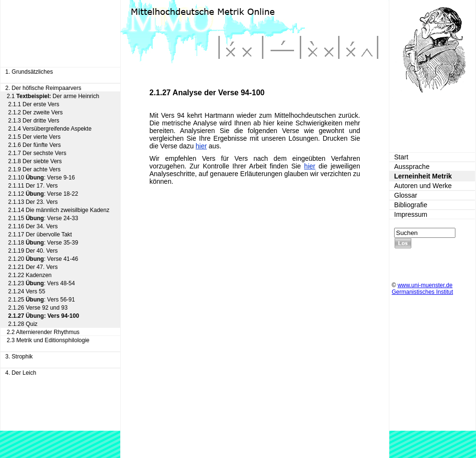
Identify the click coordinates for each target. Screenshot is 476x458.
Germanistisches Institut (422, 292)
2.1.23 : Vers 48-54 (41, 283)
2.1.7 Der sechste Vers (37, 153)
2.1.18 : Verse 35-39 (43, 243)
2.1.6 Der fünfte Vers (34, 145)
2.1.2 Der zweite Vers (35, 112)
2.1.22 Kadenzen (30, 275)
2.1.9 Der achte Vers (34, 169)
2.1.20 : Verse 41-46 (43, 259)
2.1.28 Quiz (23, 324)
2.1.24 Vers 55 (27, 291)
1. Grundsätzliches (29, 72)
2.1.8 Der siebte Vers (35, 161)
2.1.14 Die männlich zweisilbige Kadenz (59, 210)
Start (401, 157)
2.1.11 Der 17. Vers (33, 186)
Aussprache (412, 167)
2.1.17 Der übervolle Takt (40, 235)
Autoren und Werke (423, 186)
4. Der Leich (21, 373)
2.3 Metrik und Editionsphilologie (48, 340)
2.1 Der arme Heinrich (53, 96)
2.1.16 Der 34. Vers (33, 226)
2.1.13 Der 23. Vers (33, 202)
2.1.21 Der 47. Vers (33, 267)
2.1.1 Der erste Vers (34, 104)
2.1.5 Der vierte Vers (34, 137)
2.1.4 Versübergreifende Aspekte (50, 129)
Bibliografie (411, 205)
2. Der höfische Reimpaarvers (43, 88)
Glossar (406, 195)
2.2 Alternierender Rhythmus (43, 332)
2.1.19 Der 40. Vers (33, 251)
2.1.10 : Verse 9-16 (41, 178)
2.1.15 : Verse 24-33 (43, 218)
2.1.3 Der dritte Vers (34, 121)
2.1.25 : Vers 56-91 (41, 300)
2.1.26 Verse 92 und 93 (38, 308)
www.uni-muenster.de (425, 285)
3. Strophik (19, 357)
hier (201, 146)
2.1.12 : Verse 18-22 (43, 194)
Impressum (411, 214)
